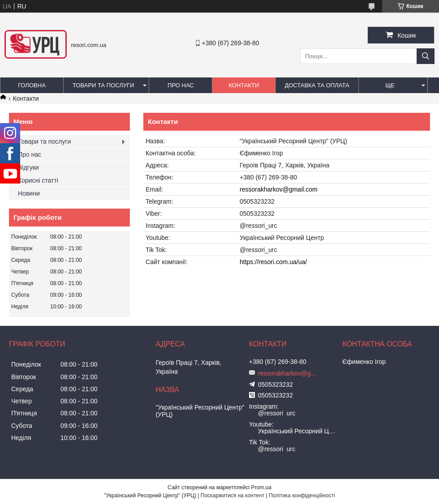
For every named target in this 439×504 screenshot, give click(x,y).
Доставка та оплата (317, 85)
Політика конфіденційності (302, 495)
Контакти (244, 85)
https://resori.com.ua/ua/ (273, 262)
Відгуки (28, 167)
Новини (29, 193)
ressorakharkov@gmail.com (279, 189)
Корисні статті (38, 180)
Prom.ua (261, 487)
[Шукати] (426, 56)
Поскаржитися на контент (232, 495)
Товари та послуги (103, 85)
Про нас (181, 85)
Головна (32, 85)
